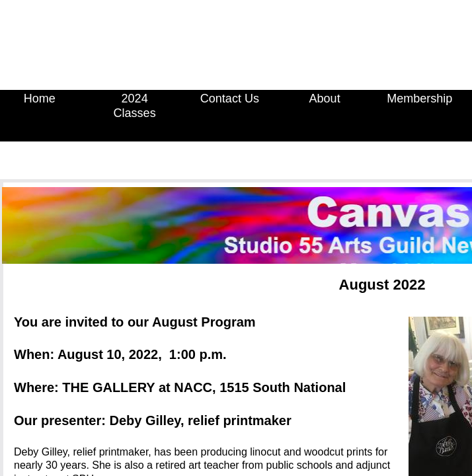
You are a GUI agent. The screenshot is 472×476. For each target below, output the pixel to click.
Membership (419, 99)
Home (40, 99)
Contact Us (230, 99)
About (325, 99)
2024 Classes (135, 106)
